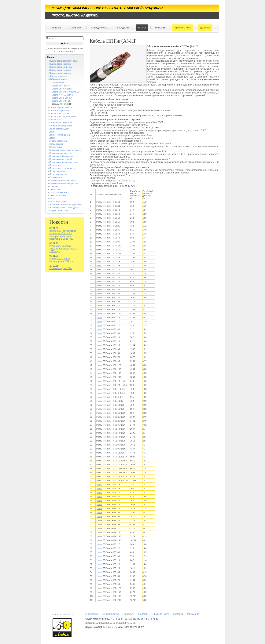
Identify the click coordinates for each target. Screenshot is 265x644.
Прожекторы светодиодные (63, 168)
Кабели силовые (58, 79)
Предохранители (58, 171)
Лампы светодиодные (60, 135)
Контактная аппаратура (61, 126)
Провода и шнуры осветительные (66, 150)
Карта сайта (193, 614)
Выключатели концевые (61, 67)
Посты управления (59, 174)
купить (99, 242)
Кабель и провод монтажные (63, 117)
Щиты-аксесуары (58, 202)
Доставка (204, 28)
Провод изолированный (61, 159)
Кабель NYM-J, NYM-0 (62, 95)
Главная (57, 28)
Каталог (141, 28)
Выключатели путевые (60, 70)
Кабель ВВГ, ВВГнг (61, 86)
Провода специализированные (64, 162)
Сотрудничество (99, 28)
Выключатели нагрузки (60, 64)
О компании (75, 28)
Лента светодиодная (59, 129)
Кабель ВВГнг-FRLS (61, 101)
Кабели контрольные (60, 111)
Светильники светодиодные (63, 180)
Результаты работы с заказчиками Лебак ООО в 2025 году (63, 249)
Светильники (56, 177)
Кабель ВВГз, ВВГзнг (62, 98)
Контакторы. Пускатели (61, 123)
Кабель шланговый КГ (60, 114)
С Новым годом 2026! (61, 268)
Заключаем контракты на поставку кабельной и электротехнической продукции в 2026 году (63, 235)
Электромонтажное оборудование (66, 205)
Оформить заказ (182, 28)
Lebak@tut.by (110, 627)
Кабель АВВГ (58, 83)
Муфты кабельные (58, 141)
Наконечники (56, 147)
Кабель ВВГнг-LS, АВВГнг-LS (65, 92)
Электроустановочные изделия (64, 208)
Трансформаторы (58, 195)
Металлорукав (56, 144)
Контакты (159, 28)
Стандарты (122, 28)
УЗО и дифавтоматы (59, 192)
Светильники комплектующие (64, 183)
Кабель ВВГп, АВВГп (62, 89)
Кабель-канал (56, 120)
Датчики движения (58, 76)
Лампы (53, 132)
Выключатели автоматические (64, 61)
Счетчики (54, 186)
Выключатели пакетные (61, 73)
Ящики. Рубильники (59, 211)
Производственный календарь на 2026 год (62, 260)
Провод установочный (60, 153)
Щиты (52, 198)
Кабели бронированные (61, 107)
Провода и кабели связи (61, 156)
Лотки (52, 138)
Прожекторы (55, 165)
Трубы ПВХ (55, 189)
